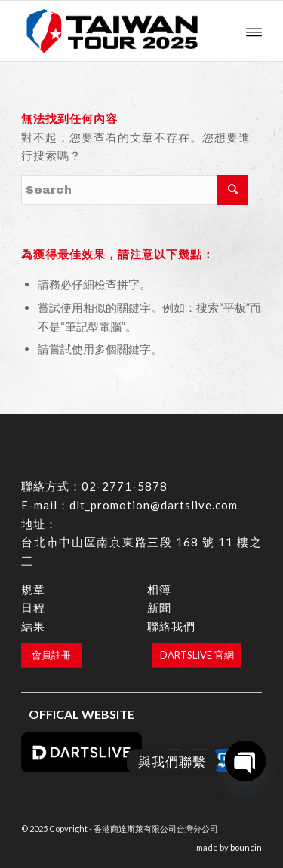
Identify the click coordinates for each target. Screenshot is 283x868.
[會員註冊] (51, 655)
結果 (33, 626)
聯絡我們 (171, 626)
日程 (33, 607)
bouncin (246, 847)
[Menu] (254, 31)
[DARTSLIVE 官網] (197, 655)
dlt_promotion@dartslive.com (154, 505)
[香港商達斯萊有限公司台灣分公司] (117, 31)
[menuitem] (254, 31)
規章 (33, 589)
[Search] (134, 190)
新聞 (159, 607)
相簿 (159, 589)
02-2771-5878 (125, 486)
